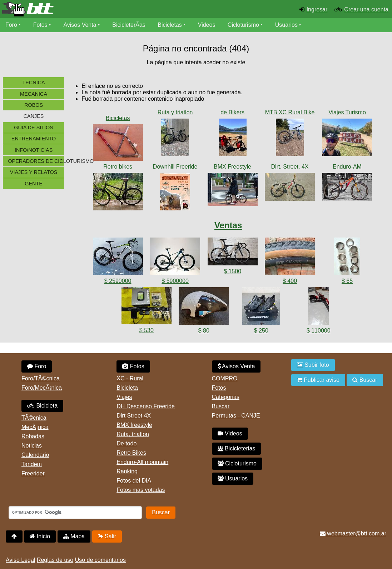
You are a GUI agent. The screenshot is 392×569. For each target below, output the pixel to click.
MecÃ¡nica (35, 427)
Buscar (221, 406)
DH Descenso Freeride (146, 406)
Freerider (33, 473)
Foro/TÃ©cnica (41, 378)
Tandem (32, 464)
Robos (34, 105)
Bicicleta (42, 406)
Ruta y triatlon (175, 112)
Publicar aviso (318, 380)
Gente (34, 184)
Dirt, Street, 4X (290, 167)
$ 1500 (232, 271)
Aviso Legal (20, 560)
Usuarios (286, 25)
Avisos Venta (80, 25)
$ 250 (261, 331)
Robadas (33, 436)
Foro (11, 25)
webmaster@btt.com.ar (353, 533)
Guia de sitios (34, 128)
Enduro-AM (347, 167)
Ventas (228, 225)
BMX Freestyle (232, 167)
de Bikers (232, 112)
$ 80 (204, 331)
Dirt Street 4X (134, 416)
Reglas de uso (55, 560)
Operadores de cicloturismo (36, 161)
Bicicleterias (237, 448)
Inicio (40, 536)
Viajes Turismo (347, 112)
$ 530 (147, 330)
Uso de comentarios (100, 560)
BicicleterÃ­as (129, 25)
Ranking (127, 471)
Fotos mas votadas (141, 490)
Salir (107, 536)
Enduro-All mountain (142, 462)
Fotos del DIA (134, 481)
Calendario (35, 455)
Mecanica (34, 94)
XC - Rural (130, 378)
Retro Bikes (131, 453)
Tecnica (33, 83)
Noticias (32, 446)
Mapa (74, 536)
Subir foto (313, 365)
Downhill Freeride (175, 167)
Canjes (34, 116)
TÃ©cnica (34, 418)
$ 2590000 (118, 281)
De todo (126, 443)
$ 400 (290, 281)
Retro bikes (118, 167)
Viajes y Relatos (34, 172)
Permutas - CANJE (236, 416)
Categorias (226, 397)
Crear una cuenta (366, 9)
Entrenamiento (34, 139)
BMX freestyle (134, 425)
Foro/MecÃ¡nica (42, 388)
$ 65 (347, 281)
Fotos (40, 25)
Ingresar (317, 9)
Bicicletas (171, 25)
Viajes (124, 397)
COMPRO (225, 378)
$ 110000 (319, 331)
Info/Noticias (34, 150)
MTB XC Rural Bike (290, 112)
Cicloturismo (243, 25)
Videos (207, 25)
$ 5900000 (175, 281)
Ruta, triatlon (133, 434)
